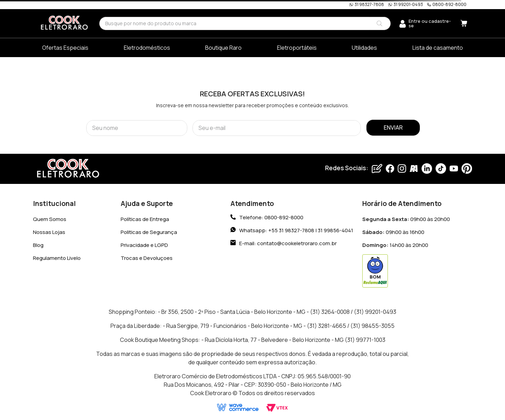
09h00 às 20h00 (406, 219)
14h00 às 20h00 (395, 245)
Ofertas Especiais (65, 48)
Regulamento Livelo (57, 258)
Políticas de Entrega (145, 219)
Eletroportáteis (297, 48)
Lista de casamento (438, 48)
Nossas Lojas (49, 232)
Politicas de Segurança (149, 232)
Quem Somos (50, 219)
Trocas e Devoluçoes (147, 258)
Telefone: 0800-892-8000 (271, 218)
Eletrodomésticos (147, 48)
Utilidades (364, 48)
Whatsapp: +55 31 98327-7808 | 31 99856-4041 (296, 230)
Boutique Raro (223, 48)
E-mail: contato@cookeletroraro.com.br (288, 243)
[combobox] (245, 23)
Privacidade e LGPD (144, 245)
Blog (38, 245)
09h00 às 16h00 (393, 232)
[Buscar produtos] (379, 23)
